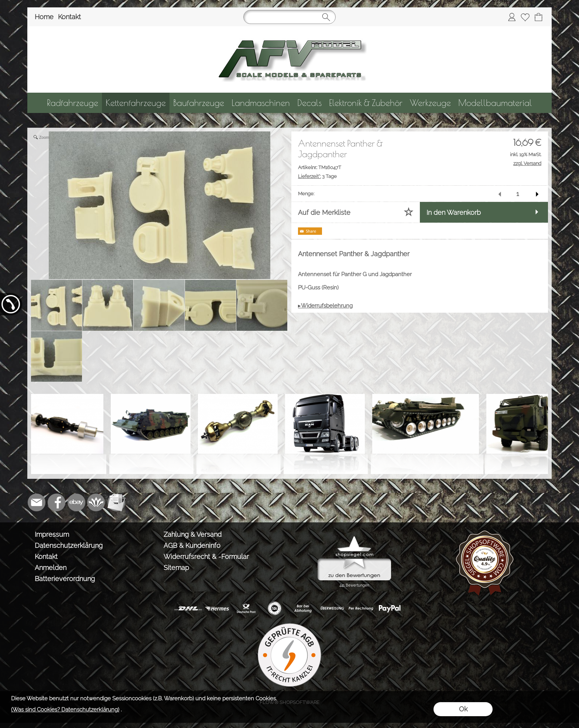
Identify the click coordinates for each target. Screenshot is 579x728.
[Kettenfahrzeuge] (136, 103)
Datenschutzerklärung (69, 545)
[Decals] (309, 103)
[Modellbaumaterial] (495, 103)
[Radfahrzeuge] (73, 103)
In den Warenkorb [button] (454, 212)
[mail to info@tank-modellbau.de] (37, 502)
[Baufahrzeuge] (199, 103)
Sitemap (176, 568)
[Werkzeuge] (430, 103)
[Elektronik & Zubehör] (366, 103)
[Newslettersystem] (116, 502)
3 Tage (317, 176)
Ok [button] (463, 709)
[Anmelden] (512, 17)
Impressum (52, 534)
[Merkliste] (525, 17)
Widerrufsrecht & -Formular (206, 557)
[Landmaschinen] (261, 103)
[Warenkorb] (538, 17)
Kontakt (69, 17)
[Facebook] (56, 502)
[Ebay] (76, 502)
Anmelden (51, 568)
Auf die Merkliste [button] (324, 212)
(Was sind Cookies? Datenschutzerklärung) (65, 710)
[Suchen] (289, 17)
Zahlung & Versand (193, 534)
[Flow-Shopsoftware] (96, 502)
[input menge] (518, 194)
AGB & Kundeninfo (192, 545)
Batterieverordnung (65, 579)
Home (44, 17)
